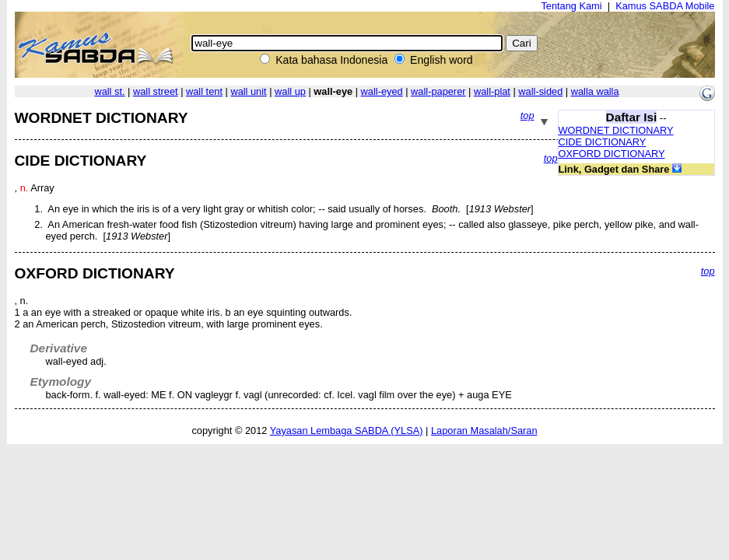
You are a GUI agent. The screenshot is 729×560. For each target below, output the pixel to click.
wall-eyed (382, 91)
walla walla (595, 91)
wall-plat (492, 91)
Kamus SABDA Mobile (665, 6)
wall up (290, 91)
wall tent (204, 91)
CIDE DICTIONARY (603, 142)
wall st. (109, 91)
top (527, 115)
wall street (156, 91)
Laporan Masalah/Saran (484, 430)
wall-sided (540, 91)
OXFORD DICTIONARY (612, 154)
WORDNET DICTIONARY (616, 130)
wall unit (248, 91)
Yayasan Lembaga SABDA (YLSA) (347, 430)
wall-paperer (438, 91)
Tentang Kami (571, 6)
